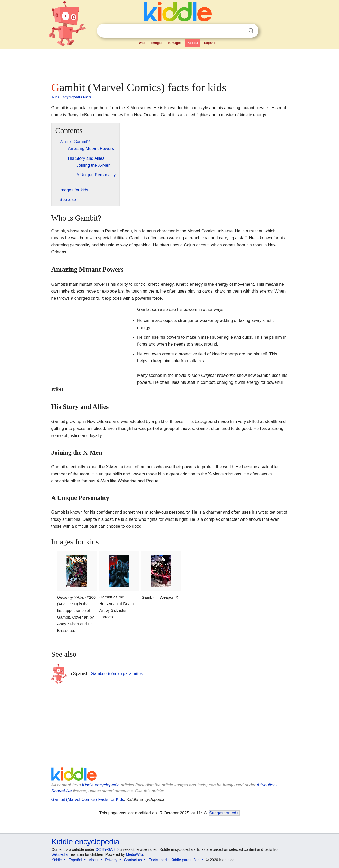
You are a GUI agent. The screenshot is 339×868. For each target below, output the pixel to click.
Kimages (175, 43)
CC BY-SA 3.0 (107, 849)
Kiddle (57, 860)
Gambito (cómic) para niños (117, 674)
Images (157, 43)
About (94, 860)
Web (142, 43)
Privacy (111, 860)
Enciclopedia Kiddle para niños (174, 860)
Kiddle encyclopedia (101, 785)
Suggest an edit (224, 813)
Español (210, 43)
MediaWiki (135, 854)
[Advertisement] (169, 64)
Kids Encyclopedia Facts (72, 97)
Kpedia (193, 43)
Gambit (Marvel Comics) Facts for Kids (88, 799)
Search (251, 31)
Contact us (133, 860)
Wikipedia (60, 854)
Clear (240, 31)
